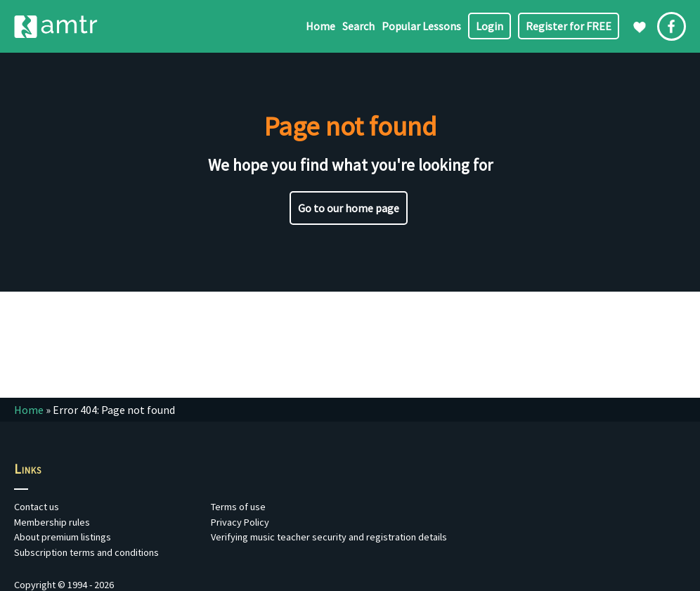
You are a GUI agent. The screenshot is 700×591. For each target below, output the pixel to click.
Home (320, 26)
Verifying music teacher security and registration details (329, 537)
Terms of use (238, 507)
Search (358, 26)
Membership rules (52, 522)
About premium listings (63, 537)
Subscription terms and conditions (86, 552)
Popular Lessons (421, 26)
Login (490, 26)
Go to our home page (349, 208)
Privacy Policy (240, 522)
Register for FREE (569, 26)
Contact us (37, 507)
